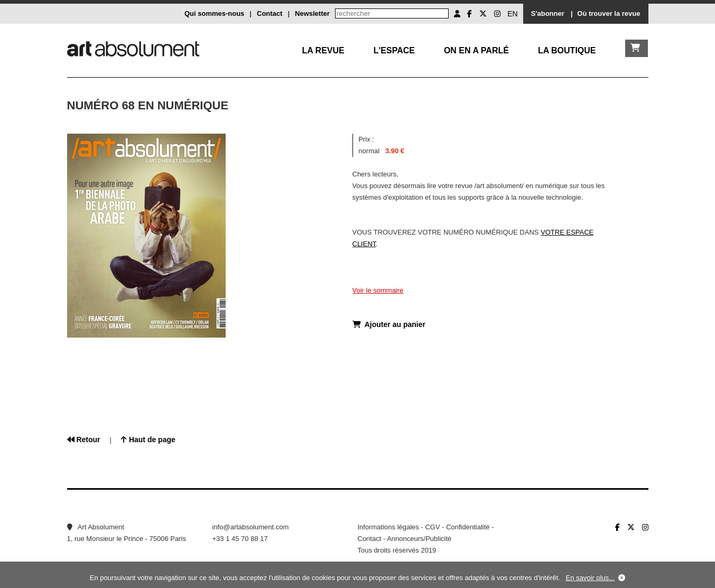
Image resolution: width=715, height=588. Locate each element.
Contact (270, 13)
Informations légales (388, 527)
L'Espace (394, 50)
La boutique (567, 50)
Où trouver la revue (609, 13)
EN (512, 14)
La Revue (323, 50)
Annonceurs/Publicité (419, 539)
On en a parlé (476, 50)
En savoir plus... (591, 578)
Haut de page (148, 440)
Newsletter (312, 13)
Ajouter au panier (389, 324)
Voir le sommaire (378, 290)
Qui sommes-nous (214, 13)
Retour (84, 440)
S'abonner (548, 13)
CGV (432, 527)
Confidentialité (468, 527)
